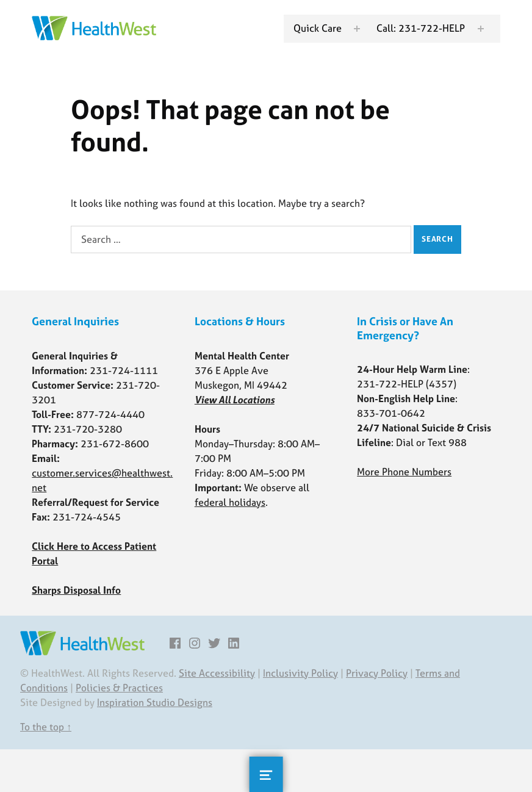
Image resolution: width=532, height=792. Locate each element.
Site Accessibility (217, 673)
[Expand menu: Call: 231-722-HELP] (481, 29)
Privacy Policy (377, 673)
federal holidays (230, 502)
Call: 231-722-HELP (421, 28)
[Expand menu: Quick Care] (357, 29)
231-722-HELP (390, 384)
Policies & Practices (119, 688)
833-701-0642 (391, 413)
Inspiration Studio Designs (155, 702)
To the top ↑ (46, 727)
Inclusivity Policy (300, 673)
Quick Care (318, 28)
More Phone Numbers (404, 472)
